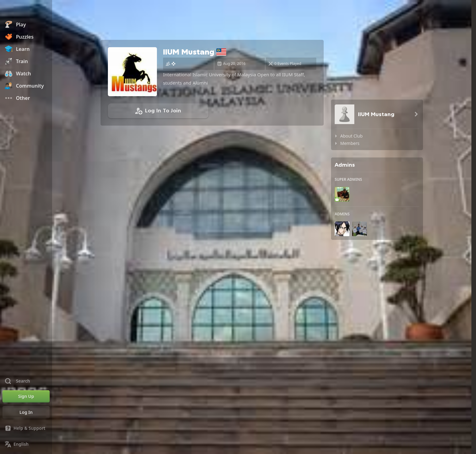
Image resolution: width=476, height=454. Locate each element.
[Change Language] (26, 444)
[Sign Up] (26, 396)
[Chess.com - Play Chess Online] (26, 10)
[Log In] (26, 412)
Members (350, 143)
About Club (351, 136)
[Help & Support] (26, 428)
